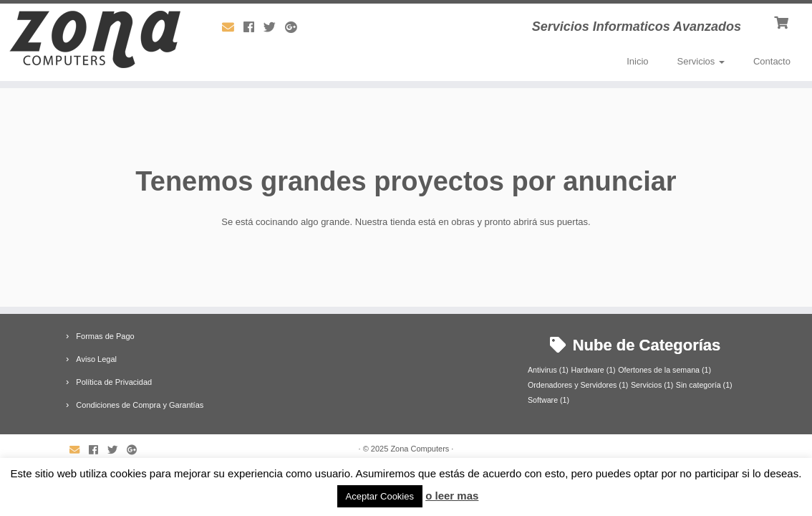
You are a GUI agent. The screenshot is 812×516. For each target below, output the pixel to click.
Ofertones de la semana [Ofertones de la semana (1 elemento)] (664, 370)
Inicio (637, 61)
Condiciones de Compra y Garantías (140, 405)
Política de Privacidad (114, 382)
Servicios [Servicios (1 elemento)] (652, 385)
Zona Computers (420, 449)
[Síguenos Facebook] (253, 28)
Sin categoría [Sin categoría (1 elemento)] (704, 385)
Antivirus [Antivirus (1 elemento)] (548, 370)
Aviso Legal (96, 359)
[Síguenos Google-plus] (295, 28)
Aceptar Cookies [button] (380, 496)
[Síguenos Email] (233, 28)
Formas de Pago (105, 336)
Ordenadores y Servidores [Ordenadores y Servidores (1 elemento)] (578, 385)
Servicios (701, 61)
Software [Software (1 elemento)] (548, 400)
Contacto (772, 61)
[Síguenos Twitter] (274, 28)
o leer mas (452, 496)
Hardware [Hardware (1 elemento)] (593, 370)
